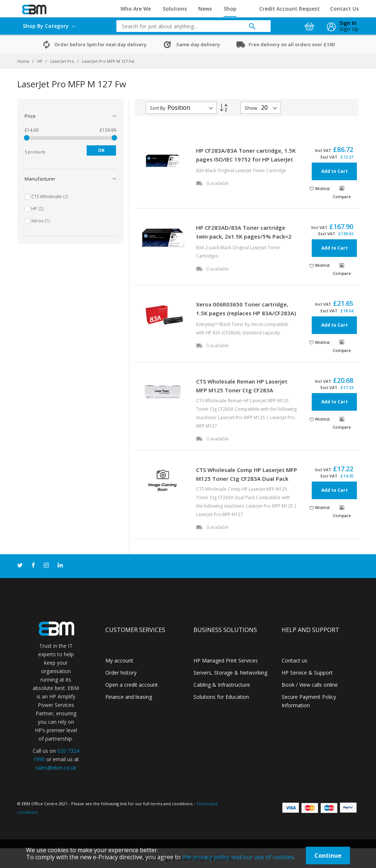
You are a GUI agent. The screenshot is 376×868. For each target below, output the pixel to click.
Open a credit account (132, 685)
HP (40, 61)
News (205, 9)
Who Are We (136, 9)
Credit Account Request (290, 9)
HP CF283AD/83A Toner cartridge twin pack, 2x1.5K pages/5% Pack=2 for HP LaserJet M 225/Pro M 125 (244, 236)
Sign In (348, 23)
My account (119, 660)
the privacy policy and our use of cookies (238, 857)
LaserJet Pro (63, 61)
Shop (230, 9)
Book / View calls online (310, 685)
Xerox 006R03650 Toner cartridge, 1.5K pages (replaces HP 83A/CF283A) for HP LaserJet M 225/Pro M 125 (246, 313)
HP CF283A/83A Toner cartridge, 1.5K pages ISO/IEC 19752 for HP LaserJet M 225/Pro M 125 (246, 159)
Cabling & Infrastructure (222, 685)
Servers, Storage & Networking (230, 673)
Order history (121, 673)
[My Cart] (310, 24)
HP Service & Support (307, 673)
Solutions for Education (221, 697)
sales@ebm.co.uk (56, 768)
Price (30, 116)
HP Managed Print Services (226, 660)
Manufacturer (40, 179)
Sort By (158, 108)
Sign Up (349, 29)
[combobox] (188, 26)
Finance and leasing (129, 697)
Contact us (294, 660)
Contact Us (344, 9)
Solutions (175, 9)
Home (24, 61)
